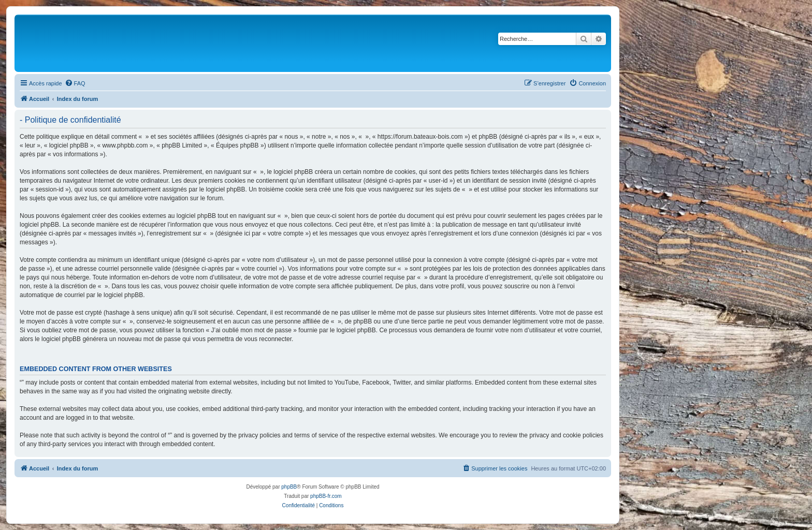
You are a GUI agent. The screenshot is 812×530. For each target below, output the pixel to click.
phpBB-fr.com (326, 496)
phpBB (289, 487)
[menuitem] (75, 83)
